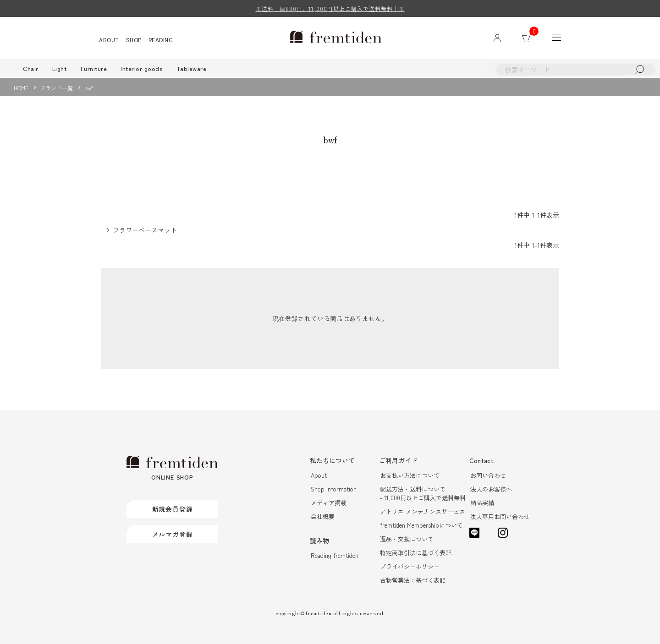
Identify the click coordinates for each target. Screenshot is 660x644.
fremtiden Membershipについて (421, 525)
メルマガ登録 (173, 534)
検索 (639, 69)
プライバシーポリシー (410, 566)
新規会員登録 (173, 509)
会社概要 (323, 516)
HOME (21, 88)
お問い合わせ (488, 475)
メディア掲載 (329, 503)
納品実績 (482, 503)
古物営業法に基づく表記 (413, 580)
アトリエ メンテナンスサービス (423, 511)
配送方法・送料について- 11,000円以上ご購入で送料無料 (423, 493)
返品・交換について (407, 539)
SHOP (134, 40)
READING (161, 40)
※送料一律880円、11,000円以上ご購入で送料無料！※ (330, 8)
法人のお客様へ (491, 489)
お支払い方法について (410, 475)
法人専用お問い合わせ (500, 516)
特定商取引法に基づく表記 (416, 553)
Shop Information (334, 489)
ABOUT (109, 40)
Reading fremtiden (335, 555)
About (319, 475)
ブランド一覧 (56, 88)
